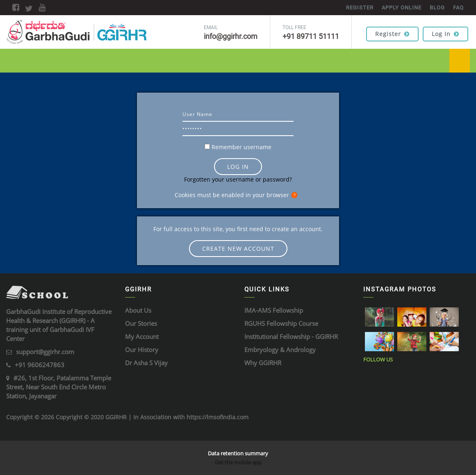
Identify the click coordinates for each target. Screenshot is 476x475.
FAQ (458, 8)
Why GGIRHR (263, 363)
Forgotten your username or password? (238, 179)
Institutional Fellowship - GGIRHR (291, 336)
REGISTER (360, 8)
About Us (138, 310)
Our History (142, 350)
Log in (445, 34)
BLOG (437, 8)
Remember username (241, 147)
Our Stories (141, 323)
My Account (142, 336)
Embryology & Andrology (280, 350)
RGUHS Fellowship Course (281, 323)
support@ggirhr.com (45, 352)
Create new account (238, 249)
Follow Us (378, 359)
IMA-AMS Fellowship (274, 310)
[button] (296, 196)
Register (392, 34)
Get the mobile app (238, 462)
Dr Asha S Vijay (146, 363)
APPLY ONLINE (402, 8)
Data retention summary (238, 453)
